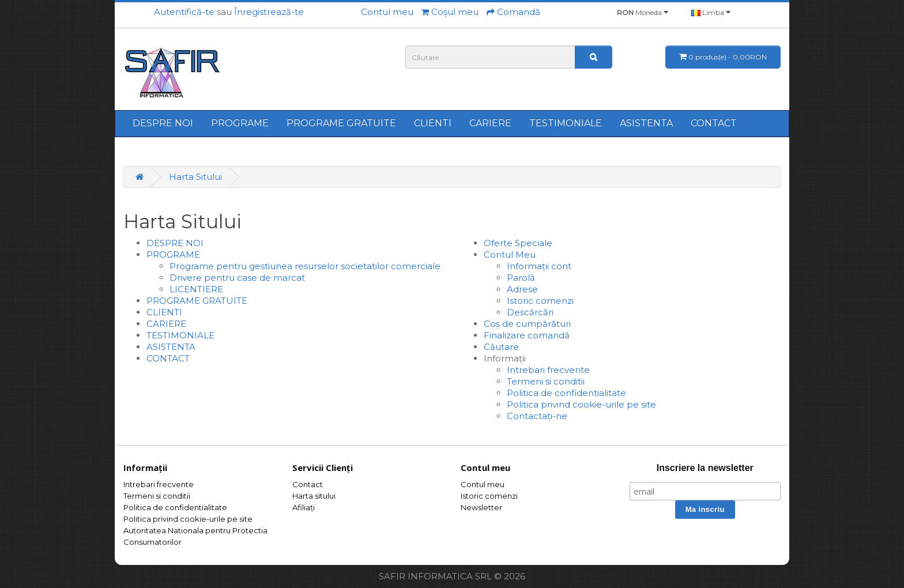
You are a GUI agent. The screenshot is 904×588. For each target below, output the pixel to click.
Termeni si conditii (546, 381)
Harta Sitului (195, 177)
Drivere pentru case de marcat (237, 278)
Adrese (522, 289)
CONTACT (714, 123)
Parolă (521, 278)
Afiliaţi (304, 507)
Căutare (501, 347)
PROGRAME (240, 123)
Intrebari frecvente (548, 370)
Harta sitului (314, 496)
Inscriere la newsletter (705, 468)
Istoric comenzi (540, 301)
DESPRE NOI (163, 123)
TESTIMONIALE (566, 123)
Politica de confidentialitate (566, 393)
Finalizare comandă (527, 335)
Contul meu (483, 484)
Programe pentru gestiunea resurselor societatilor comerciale (305, 266)
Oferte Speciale (518, 243)
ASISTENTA (646, 123)
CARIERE (490, 123)
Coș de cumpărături (527, 324)
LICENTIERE (196, 289)
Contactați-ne (537, 416)
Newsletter (481, 507)
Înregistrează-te (269, 12)
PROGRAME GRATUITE (341, 123)
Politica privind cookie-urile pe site (581, 404)
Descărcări (530, 312)
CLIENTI (433, 123)
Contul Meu (510, 255)
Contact (308, 484)
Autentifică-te (184, 12)
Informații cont (539, 266)
